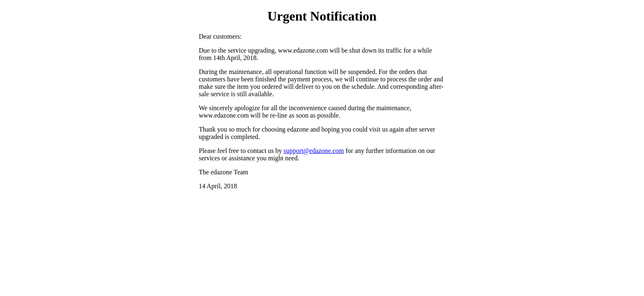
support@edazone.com (314, 151)
